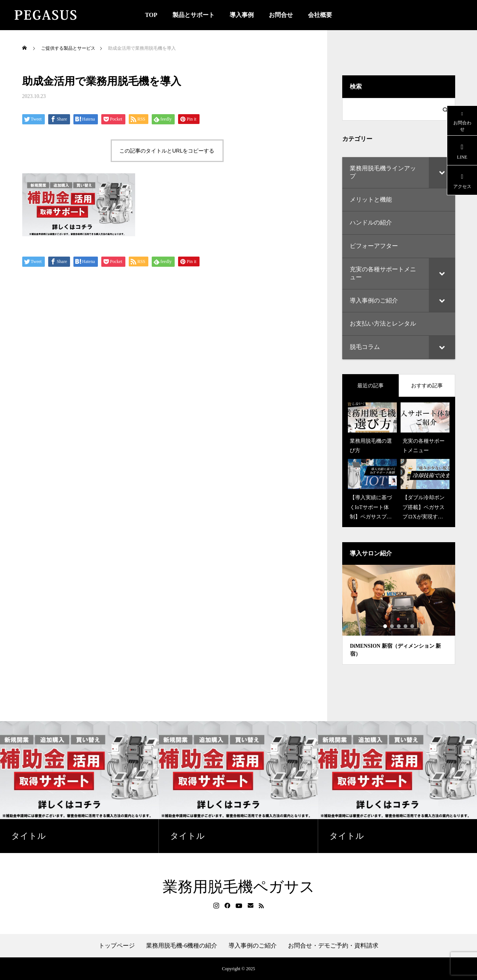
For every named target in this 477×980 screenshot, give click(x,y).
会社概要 (320, 15)
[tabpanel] (399, 615)
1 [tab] (386, 626)
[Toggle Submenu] (442, 173)
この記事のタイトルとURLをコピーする (167, 151)
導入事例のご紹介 (253, 946)
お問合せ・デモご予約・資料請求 (333, 946)
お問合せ (281, 15)
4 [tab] (406, 626)
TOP (151, 15)
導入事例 (242, 15)
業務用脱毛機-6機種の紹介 (182, 946)
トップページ (117, 946)
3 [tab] (399, 626)
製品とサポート (194, 15)
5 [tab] (413, 626)
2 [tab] (392, 626)
